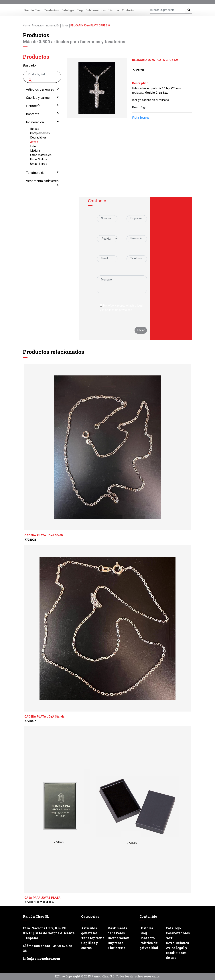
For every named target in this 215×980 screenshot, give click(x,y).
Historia (114, 10)
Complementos (40, 133)
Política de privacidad (149, 945)
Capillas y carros (42, 97)
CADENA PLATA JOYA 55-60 (44, 535)
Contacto (128, 10)
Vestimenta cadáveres (42, 183)
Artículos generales (42, 89)
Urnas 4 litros (39, 164)
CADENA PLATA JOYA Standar (45, 717)
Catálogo (68, 10)
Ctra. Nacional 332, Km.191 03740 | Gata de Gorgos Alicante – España (49, 933)
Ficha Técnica (141, 118)
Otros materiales (41, 155)
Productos (52, 10)
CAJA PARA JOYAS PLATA (42, 898)
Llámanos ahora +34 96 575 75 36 (48, 948)
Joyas (34, 142)
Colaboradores (96, 10)
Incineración (42, 122)
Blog (80, 10)
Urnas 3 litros (39, 159)
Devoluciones (177, 943)
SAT (169, 938)
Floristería (42, 106)
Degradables (38, 138)
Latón (34, 146)
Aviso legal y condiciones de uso (177, 953)
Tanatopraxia (42, 172)
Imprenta (42, 114)
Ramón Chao (33, 10)
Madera (35, 151)
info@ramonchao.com (42, 958)
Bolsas (35, 129)
